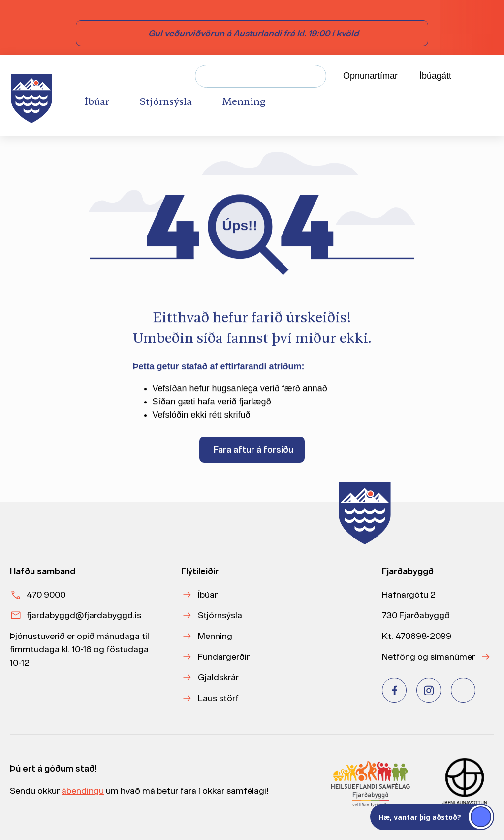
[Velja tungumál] (485, 76)
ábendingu (83, 790)
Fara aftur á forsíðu (253, 452)
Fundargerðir (224, 656)
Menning (215, 636)
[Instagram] (429, 690)
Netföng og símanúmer (428, 656)
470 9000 (46, 594)
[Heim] (33, 95)
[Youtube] (463, 690)
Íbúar (208, 594)
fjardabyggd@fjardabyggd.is (84, 615)
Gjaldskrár (218, 677)
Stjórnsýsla (220, 615)
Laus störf (218, 698)
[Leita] (315, 76)
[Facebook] (394, 690)
